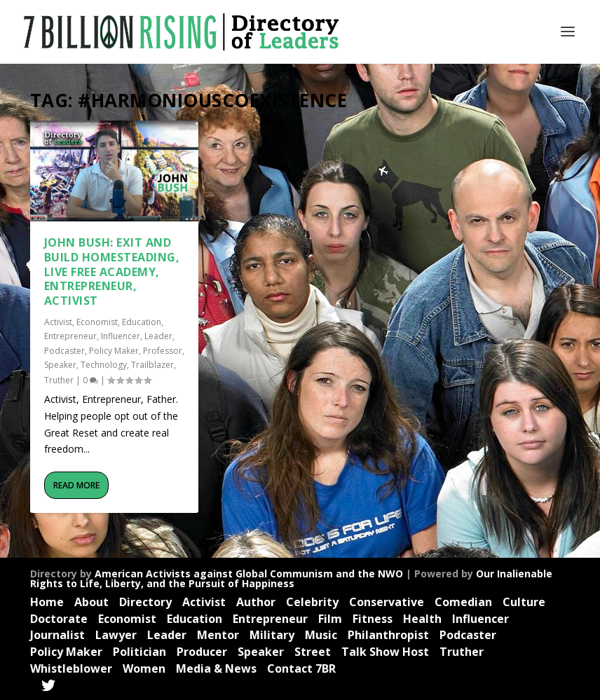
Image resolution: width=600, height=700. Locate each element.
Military (272, 635)
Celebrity (312, 602)
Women (144, 668)
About (91, 602)
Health (422, 619)
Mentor (218, 635)
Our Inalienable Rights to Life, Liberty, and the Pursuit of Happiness (291, 578)
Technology (104, 365)
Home (47, 602)
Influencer (121, 336)
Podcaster (64, 351)
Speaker (60, 365)
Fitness (373, 619)
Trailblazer (152, 365)
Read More (76, 485)
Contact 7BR (301, 668)
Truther (59, 379)
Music (321, 635)
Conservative (387, 602)
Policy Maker (114, 351)
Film (330, 619)
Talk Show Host (385, 652)
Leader (158, 336)
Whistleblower (71, 668)
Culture (524, 602)
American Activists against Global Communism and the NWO (249, 574)
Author (256, 602)
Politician (139, 652)
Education (142, 322)
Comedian (463, 602)
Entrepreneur (70, 336)
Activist (58, 322)
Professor (163, 351)
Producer (202, 652)
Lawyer (116, 635)
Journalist (57, 635)
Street (313, 652)
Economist (97, 322)
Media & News (216, 668)
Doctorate (59, 619)
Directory (145, 602)
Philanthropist (388, 635)
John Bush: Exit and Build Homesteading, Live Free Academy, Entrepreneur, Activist (112, 272)
